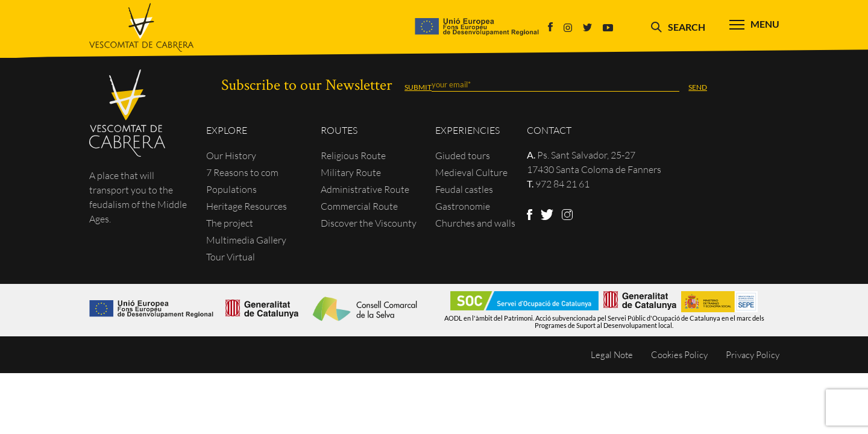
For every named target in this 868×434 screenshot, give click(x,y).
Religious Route (353, 156)
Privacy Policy (753, 355)
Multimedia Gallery (246, 240)
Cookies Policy (679, 355)
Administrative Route (365, 189)
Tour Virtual (231, 257)
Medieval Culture (471, 172)
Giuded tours (463, 156)
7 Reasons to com (242, 172)
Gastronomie (463, 206)
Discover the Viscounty (369, 223)
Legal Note (612, 355)
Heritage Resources (247, 206)
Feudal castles (464, 189)
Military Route (351, 172)
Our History (231, 156)
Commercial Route (359, 206)
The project (230, 223)
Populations (231, 189)
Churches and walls (475, 223)
